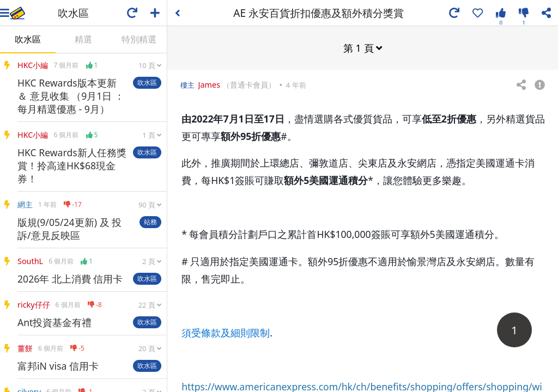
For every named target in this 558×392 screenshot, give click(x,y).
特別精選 (139, 39)
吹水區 (28, 39)
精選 (83, 39)
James (210, 84)
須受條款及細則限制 (226, 332)
